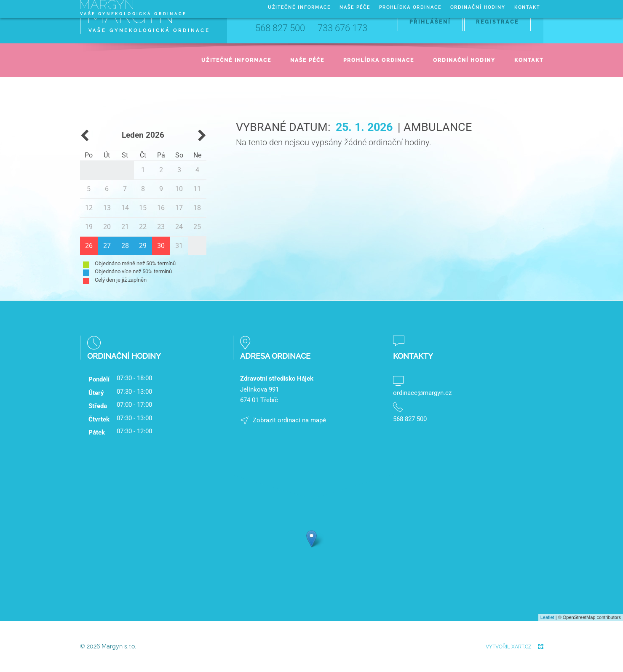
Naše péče (307, 60)
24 (179, 227)
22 (143, 227)
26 (89, 246)
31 (179, 246)
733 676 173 (342, 28)
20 (107, 227)
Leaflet (547, 617)
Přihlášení (430, 22)
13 (107, 208)
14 (125, 208)
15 (143, 208)
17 (179, 208)
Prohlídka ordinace (379, 60)
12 (89, 208)
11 (197, 189)
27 (107, 246)
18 (197, 208)
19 (89, 227)
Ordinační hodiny (464, 60)
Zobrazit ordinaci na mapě (289, 420)
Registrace (497, 22)
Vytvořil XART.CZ (509, 647)
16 (161, 208)
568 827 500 (280, 28)
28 (125, 246)
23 (161, 227)
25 (197, 227)
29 (143, 246)
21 (125, 227)
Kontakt (529, 60)
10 (179, 189)
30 (161, 246)
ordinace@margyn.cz (422, 393)
